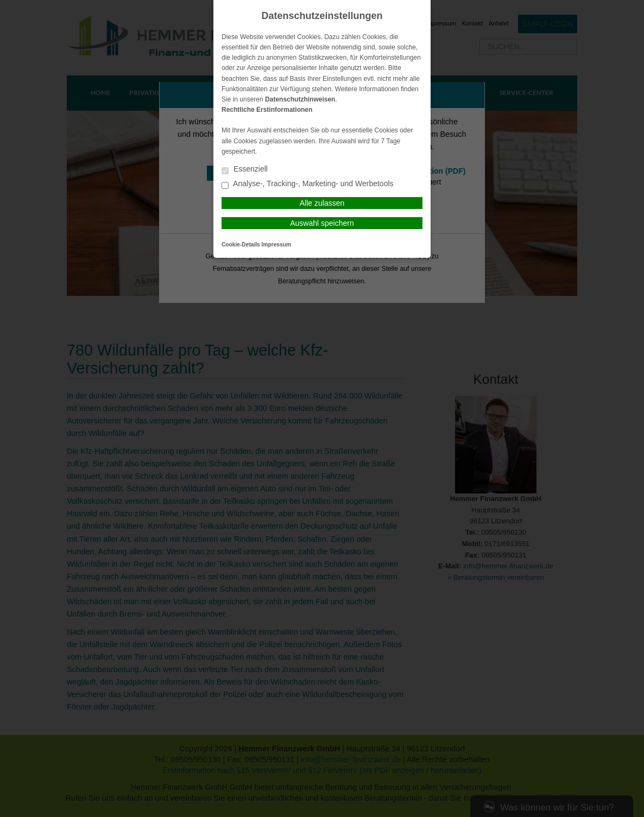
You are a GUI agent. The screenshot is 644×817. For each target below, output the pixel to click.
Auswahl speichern (322, 223)
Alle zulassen (322, 203)
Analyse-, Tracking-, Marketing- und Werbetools (308, 184)
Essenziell (245, 170)
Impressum (276, 245)
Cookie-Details (241, 245)
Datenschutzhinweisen (300, 99)
